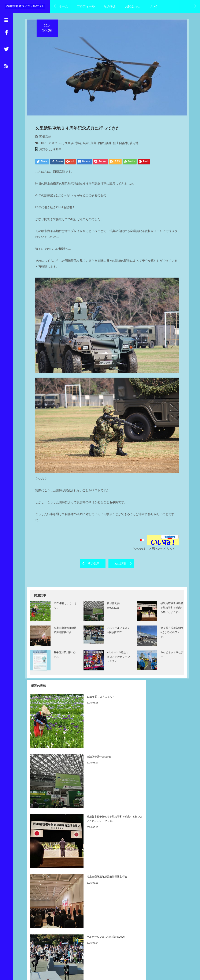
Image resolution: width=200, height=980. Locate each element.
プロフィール (86, 6)
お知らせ (43, 150)
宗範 (76, 144)
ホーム (63, 6)
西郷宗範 (43, 138)
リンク (154, 6)
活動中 (55, 150)
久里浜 (67, 144)
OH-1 (41, 144)
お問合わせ (133, 6)
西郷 (99, 144)
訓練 (107, 144)
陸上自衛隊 (119, 144)
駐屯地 (132, 144)
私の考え (110, 6)
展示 (84, 144)
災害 (91, 144)
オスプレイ (54, 144)
